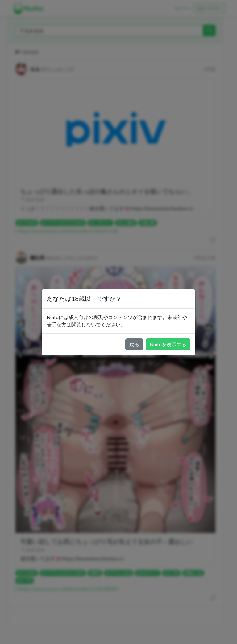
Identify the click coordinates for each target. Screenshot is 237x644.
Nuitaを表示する (168, 344)
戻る (134, 344)
